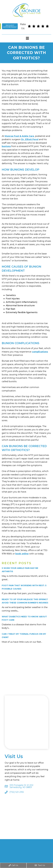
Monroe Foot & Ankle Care (19, 136)
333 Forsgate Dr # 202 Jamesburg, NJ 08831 (21, 786)
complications (40, 352)
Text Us (40, 865)
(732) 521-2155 (17, 792)
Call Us (13, 865)
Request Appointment (10, 26)
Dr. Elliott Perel (30, 139)
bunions (6, 146)
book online (22, 554)
